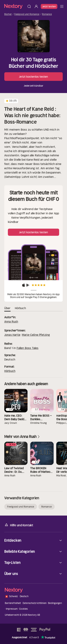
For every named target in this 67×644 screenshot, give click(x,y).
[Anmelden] (36, 6)
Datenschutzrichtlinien (35, 603)
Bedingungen (55, 603)
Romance (47, 14)
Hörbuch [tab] (20, 308)
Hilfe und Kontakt (19, 525)
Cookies (23, 609)
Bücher (8, 14)
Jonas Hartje (12, 335)
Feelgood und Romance (27, 14)
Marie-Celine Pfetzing (36, 335)
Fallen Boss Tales (28, 348)
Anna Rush (11, 321)
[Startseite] (15, 6)
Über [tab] (7, 308)
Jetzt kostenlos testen (33, 77)
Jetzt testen (49, 6)
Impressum (12, 609)
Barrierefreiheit (13, 603)
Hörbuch (10, 371)
